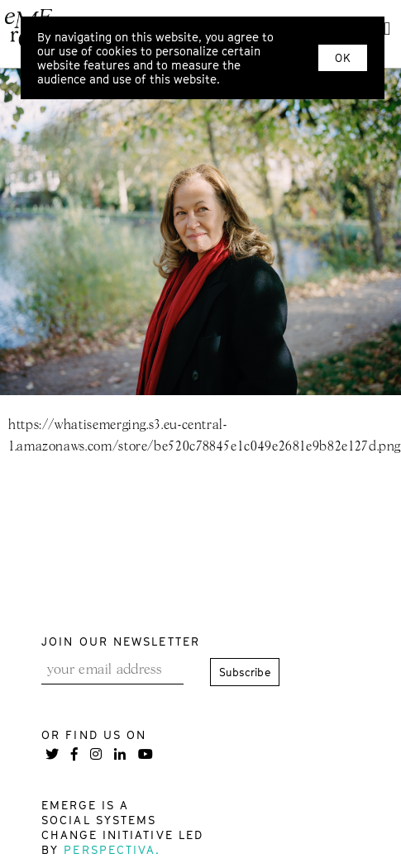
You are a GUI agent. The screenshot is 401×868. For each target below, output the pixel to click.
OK (343, 58)
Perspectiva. (112, 849)
